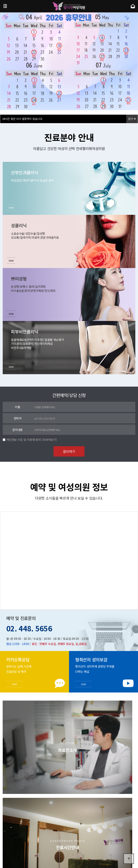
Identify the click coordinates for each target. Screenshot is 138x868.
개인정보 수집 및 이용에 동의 (24, 440)
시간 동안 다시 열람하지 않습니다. (23, 119)
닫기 (132, 119)
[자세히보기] (49, 440)
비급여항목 (89, 839)
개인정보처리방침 (53, 839)
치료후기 (102, 800)
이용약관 (73, 839)
